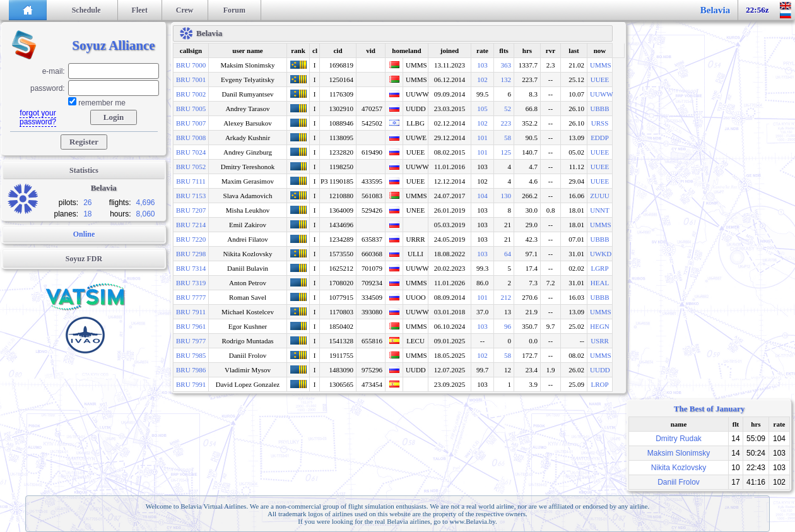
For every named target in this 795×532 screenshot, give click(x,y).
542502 (372, 123)
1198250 (341, 167)
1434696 (342, 225)
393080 (372, 312)
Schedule (86, 10)
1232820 (342, 152)
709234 (372, 283)
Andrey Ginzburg (248, 152)
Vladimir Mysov (248, 370)
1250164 (342, 80)
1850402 (342, 326)
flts (504, 50)
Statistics (84, 170)
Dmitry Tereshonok (248, 167)
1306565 (342, 384)
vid (371, 50)
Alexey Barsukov (248, 123)
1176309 (341, 94)
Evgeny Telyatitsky (248, 80)
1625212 (342, 268)
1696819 (342, 65)
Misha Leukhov (248, 210)
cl (315, 50)
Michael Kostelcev (248, 312)
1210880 (342, 196)
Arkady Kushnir (248, 138)
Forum (234, 10)
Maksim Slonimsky (248, 65)
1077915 (342, 297)
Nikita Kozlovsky (248, 254)
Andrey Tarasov (247, 109)
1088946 (342, 123)
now (600, 50)
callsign (191, 50)
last (574, 50)
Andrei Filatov (247, 239)
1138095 (341, 138)
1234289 (342, 239)
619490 (372, 152)
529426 (372, 210)
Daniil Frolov (248, 355)
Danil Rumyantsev (247, 94)
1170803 (341, 312)
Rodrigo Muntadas (247, 341)
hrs (527, 50)
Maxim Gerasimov (248, 181)
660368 (372, 254)
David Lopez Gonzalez (248, 384)
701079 (372, 268)
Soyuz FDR (84, 259)
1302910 (342, 109)
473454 (372, 384)
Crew (185, 10)
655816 (372, 341)
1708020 (342, 283)
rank (298, 50)
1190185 (341, 181)
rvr (551, 50)
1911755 (341, 355)
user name (247, 50)
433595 (372, 181)
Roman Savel (248, 297)
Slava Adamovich (248, 196)
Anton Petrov (248, 283)
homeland (406, 50)
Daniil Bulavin (248, 268)
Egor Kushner (248, 326)
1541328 (342, 341)
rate (482, 50)
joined (450, 50)
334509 (372, 297)
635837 (372, 239)
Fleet (140, 10)
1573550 (342, 254)
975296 (372, 370)
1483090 (342, 370)
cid (338, 50)
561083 (372, 196)
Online (84, 234)
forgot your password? (38, 117)
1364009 (342, 210)
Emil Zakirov (248, 225)
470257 (372, 109)
